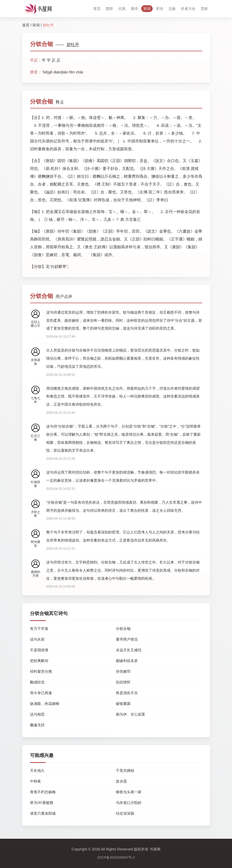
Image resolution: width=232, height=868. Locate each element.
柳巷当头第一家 (129, 792)
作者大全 (188, 9)
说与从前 (37, 639)
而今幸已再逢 (41, 693)
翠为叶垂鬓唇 (42, 803)
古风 (122, 9)
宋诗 (159, 9)
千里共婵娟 (125, 771)
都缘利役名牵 (127, 661)
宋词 (147, 9)
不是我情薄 (39, 650)
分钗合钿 (123, 629)
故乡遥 (121, 781)
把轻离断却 (39, 661)
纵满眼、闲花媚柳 (45, 704)
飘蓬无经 (37, 725)
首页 (97, 9)
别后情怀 (123, 682)
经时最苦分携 (41, 671)
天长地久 (37, 771)
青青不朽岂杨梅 (43, 792)
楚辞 (109, 9)
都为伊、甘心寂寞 (130, 714)
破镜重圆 (123, 704)
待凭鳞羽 (123, 671)
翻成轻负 (37, 682)
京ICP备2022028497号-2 (116, 857)
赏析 (204, 9)
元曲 (172, 9)
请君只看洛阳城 (43, 813)
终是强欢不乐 (127, 693)
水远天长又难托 (129, 650)
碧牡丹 (73, 45)
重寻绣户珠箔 (127, 639)
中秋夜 (35, 781)
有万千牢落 (39, 629)
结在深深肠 (125, 813)
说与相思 (37, 714)
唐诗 (134, 9)
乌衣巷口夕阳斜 (129, 803)
